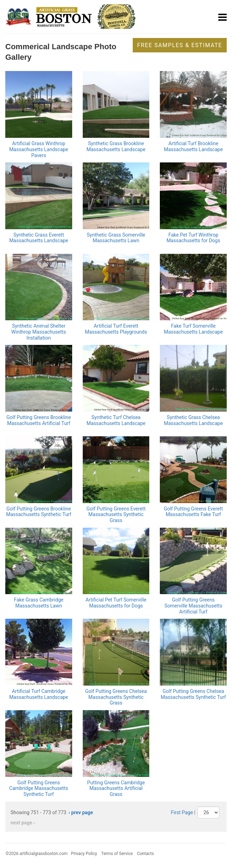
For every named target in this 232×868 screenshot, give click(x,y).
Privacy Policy (84, 854)
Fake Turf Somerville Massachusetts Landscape (193, 329)
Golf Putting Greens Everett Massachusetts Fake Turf (193, 512)
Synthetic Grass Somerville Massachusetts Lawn (116, 238)
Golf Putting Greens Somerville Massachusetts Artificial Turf (193, 606)
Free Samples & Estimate (180, 45)
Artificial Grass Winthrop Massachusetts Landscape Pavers (39, 149)
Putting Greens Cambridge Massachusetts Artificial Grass (116, 789)
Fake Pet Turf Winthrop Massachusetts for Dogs (193, 238)
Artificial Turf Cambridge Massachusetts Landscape (39, 694)
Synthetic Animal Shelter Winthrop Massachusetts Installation (39, 332)
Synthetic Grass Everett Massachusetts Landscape (39, 238)
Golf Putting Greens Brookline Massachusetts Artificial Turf (39, 420)
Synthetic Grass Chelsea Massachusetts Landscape (193, 420)
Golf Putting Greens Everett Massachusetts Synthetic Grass (116, 515)
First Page (182, 812)
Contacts (145, 854)
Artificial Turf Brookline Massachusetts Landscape (193, 146)
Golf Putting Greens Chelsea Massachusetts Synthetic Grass (116, 697)
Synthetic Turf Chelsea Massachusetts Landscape (116, 420)
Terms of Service (117, 854)
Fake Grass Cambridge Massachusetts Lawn (39, 603)
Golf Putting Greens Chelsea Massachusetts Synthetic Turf (193, 694)
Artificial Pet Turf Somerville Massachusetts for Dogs (116, 603)
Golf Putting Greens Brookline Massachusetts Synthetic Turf (39, 512)
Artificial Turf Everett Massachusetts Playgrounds (116, 329)
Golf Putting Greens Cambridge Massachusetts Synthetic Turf (39, 789)
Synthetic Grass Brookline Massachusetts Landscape (116, 146)
